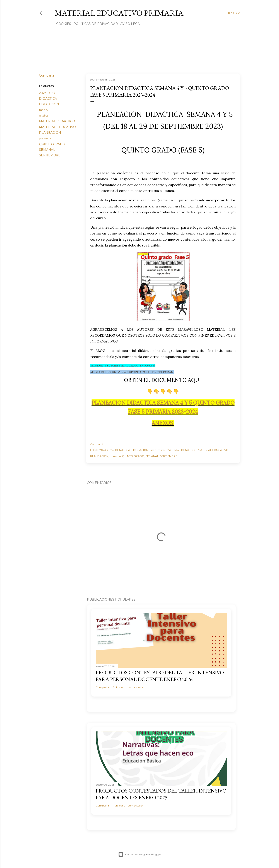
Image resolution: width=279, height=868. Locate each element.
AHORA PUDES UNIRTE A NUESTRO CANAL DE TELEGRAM (132, 372)
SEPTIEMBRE (50, 155)
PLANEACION (50, 133)
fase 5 (43, 110)
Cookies (62, 24)
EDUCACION (49, 104)
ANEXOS (162, 423)
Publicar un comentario (128, 687)
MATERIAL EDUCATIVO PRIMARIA (119, 13)
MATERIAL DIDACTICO (57, 121)
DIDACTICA (48, 99)
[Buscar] (233, 13)
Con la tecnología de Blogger (140, 854)
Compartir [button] (47, 75)
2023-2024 (47, 93)
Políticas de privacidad (94, 24)
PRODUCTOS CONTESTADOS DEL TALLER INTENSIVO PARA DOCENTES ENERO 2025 (161, 794)
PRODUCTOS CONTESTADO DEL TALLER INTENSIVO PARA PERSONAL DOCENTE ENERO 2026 (160, 676)
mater (44, 116)
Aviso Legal (129, 24)
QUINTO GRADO (52, 144)
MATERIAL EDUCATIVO (57, 127)
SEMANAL (47, 150)
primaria (45, 138)
